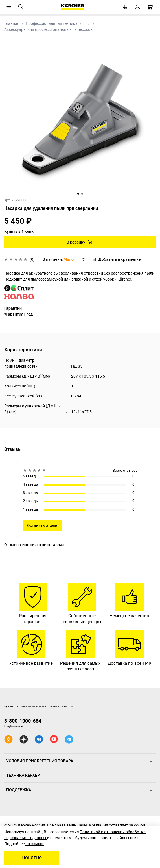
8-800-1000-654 (23, 721)
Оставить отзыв (42, 525)
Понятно (32, 858)
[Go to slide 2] (82, 194)
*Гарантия (14, 314)
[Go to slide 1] (78, 194)
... (87, 23)
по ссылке (35, 844)
